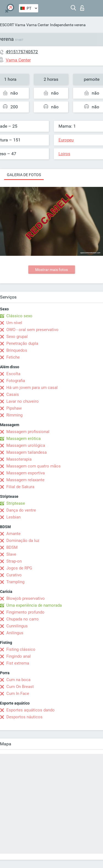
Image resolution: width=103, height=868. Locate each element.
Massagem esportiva (26, 473)
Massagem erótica (23, 439)
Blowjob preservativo (26, 598)
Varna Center (38, 25)
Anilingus (15, 633)
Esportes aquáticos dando (30, 710)
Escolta (13, 374)
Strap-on (14, 561)
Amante (13, 534)
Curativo (14, 575)
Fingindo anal (19, 656)
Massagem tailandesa (27, 452)
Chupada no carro (23, 619)
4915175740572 (22, 52)
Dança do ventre (21, 510)
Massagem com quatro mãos (34, 466)
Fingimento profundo (25, 612)
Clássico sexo (19, 316)
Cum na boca (18, 680)
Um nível (14, 323)
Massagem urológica (26, 445)
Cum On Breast (20, 687)
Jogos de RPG (19, 568)
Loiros (64, 154)
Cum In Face (18, 694)
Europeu (66, 140)
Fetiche (13, 357)
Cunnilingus (17, 626)
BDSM (12, 547)
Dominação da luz (23, 541)
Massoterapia (19, 459)
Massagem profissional (28, 432)
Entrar (82, 8)
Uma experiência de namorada (34, 605)
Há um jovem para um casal (32, 388)
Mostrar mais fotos (51, 270)
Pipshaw (14, 408)
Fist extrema (18, 663)
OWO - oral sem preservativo (32, 330)
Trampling (15, 582)
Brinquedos (17, 350)
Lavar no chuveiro (23, 401)
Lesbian (13, 517)
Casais (13, 394)
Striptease (16, 503)
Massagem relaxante (25, 480)
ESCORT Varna (13, 25)
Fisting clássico (21, 649)
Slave (11, 554)
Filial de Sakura (20, 487)
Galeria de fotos (24, 175)
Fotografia (16, 381)
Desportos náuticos (24, 717)
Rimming (14, 415)
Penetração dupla (22, 343)
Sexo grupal (17, 337)
